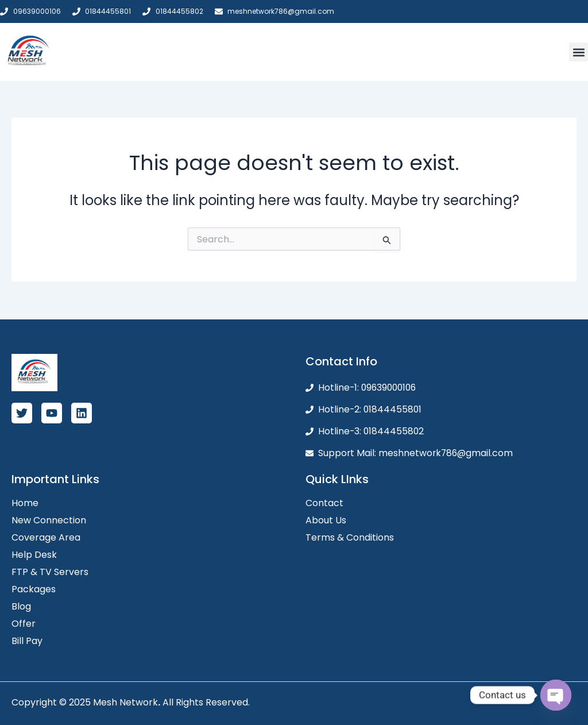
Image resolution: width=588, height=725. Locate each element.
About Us (326, 520)
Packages (34, 589)
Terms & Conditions (350, 537)
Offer (24, 624)
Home (25, 503)
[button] (579, 52)
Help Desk (34, 555)
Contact (324, 503)
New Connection (49, 520)
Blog (21, 606)
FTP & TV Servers (50, 572)
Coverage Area (46, 537)
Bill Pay (27, 641)
